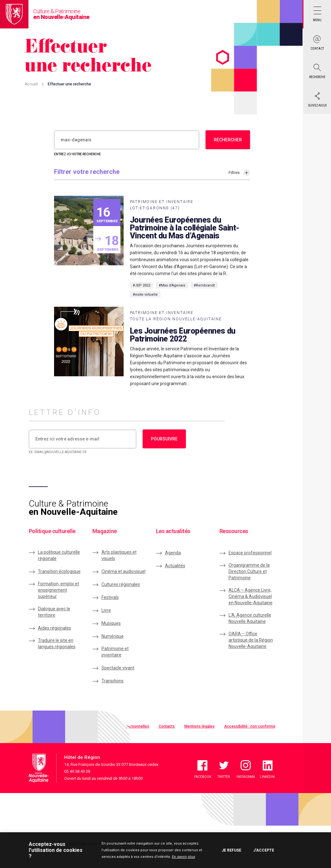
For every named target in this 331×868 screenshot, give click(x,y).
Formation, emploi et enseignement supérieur (58, 590)
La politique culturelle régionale (59, 555)
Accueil (31, 84)
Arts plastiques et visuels (119, 555)
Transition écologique (59, 571)
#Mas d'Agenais (172, 285)
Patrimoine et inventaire (115, 652)
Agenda (173, 553)
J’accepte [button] (264, 850)
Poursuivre (164, 439)
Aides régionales (55, 628)
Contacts (167, 726)
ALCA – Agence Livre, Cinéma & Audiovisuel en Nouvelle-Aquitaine (251, 596)
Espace (250, 553)
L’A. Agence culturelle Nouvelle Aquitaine (250, 618)
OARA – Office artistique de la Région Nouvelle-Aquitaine (251, 640)
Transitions (113, 681)
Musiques (111, 623)
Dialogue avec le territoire (54, 612)
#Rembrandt (204, 285)
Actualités (175, 566)
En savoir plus (184, 857)
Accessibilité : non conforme (250, 726)
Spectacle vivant (118, 668)
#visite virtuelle (145, 295)
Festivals (110, 597)
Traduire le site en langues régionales (57, 643)
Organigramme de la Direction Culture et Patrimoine (249, 571)
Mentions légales (199, 726)
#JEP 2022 (141, 285)
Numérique (113, 636)
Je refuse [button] (231, 850)
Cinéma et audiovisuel (123, 571)
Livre (106, 610)
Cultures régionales (121, 584)
